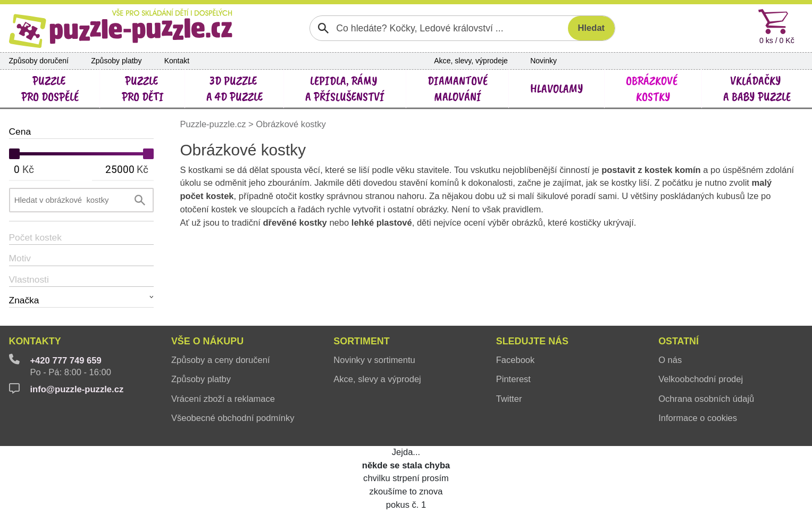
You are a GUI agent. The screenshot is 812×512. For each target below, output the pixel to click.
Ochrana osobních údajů (706, 399)
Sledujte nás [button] (532, 341)
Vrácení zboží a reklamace (223, 399)
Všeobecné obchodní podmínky (233, 418)
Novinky (543, 61)
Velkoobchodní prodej (701, 379)
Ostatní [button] (679, 341)
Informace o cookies (698, 418)
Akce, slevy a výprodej (377, 379)
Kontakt (177, 61)
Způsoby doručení (39, 61)
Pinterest (513, 379)
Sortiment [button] (361, 341)
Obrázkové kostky (291, 124)
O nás (670, 360)
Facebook (516, 360)
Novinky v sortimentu (374, 360)
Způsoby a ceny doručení (221, 360)
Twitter (509, 399)
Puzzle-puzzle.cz (214, 124)
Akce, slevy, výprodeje (471, 61)
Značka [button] (24, 300)
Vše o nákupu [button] (207, 341)
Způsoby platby (116, 61)
